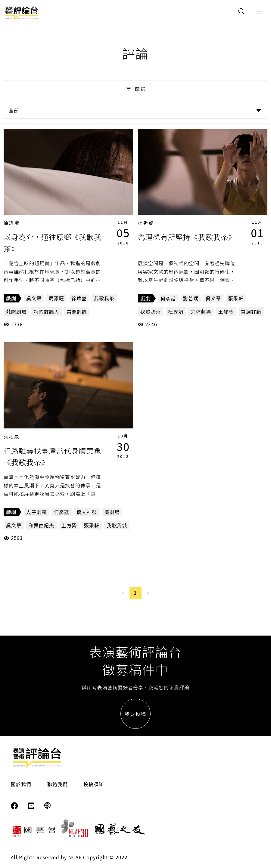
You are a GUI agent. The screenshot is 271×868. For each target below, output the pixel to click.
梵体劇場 (201, 311)
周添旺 (56, 298)
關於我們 (21, 784)
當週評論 (77, 311)
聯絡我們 (58, 784)
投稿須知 (94, 784)
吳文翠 (34, 298)
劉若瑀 (191, 298)
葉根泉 (12, 437)
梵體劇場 (16, 311)
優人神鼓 (87, 512)
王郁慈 (226, 311)
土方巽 (69, 525)
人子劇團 (36, 512)
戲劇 (11, 298)
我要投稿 (135, 714)
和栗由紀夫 (41, 525)
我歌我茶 (104, 298)
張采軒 (236, 298)
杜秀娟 (146, 223)
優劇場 (112, 512)
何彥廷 (168, 298)
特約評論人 (47, 311)
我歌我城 (117, 525)
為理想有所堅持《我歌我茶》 (187, 237)
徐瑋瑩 (12, 223)
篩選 (135, 89)
